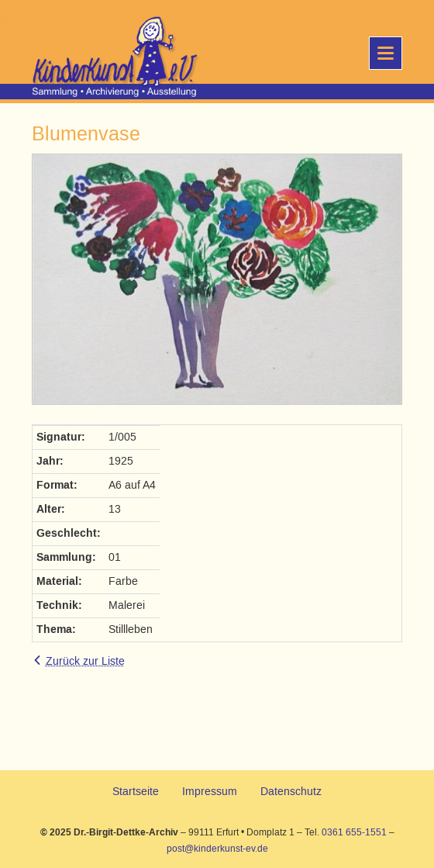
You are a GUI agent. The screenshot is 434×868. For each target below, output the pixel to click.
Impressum (210, 792)
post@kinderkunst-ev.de (217, 849)
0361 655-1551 (354, 832)
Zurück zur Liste (85, 661)
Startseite (136, 792)
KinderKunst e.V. (83, 58)
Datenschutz (291, 792)
